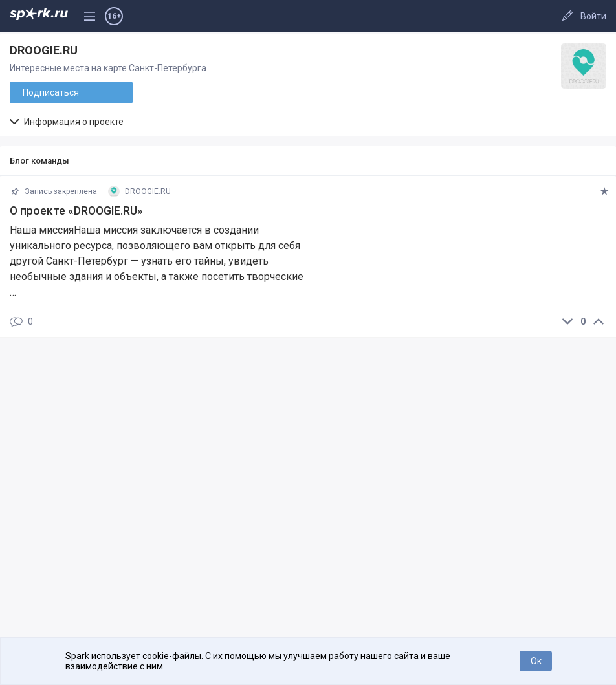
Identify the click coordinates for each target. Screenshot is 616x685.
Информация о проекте (67, 122)
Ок (536, 661)
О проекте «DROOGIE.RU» (76, 211)
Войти (593, 16)
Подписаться (51, 92)
